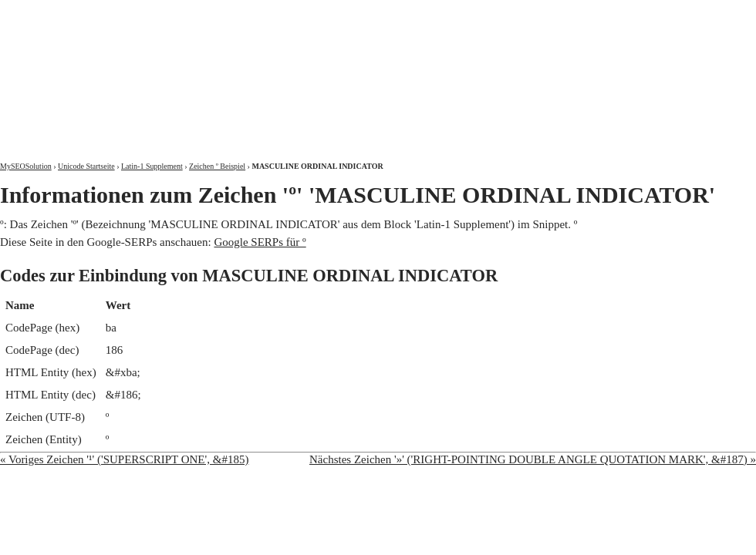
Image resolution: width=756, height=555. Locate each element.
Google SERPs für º (260, 242)
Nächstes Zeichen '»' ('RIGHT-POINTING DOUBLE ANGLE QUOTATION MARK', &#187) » (533, 459)
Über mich (559, 13)
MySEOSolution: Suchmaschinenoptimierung (181, 69)
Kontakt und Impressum (677, 13)
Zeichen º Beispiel (217, 166)
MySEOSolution (26, 166)
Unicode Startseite (86, 166)
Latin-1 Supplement (152, 166)
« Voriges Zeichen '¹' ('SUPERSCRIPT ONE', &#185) (124, 459)
